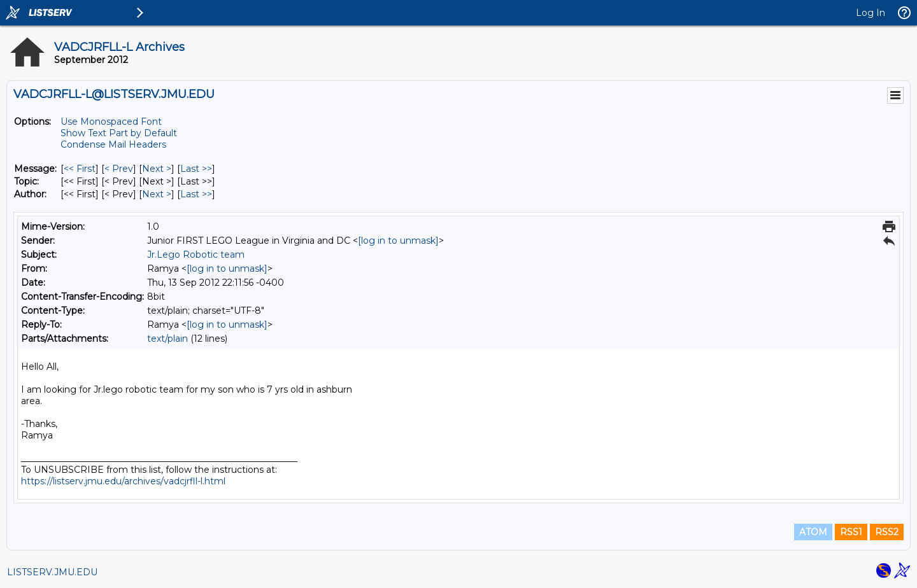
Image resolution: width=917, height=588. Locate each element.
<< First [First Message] (80, 169)
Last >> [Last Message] (196, 169)
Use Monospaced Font (111, 122)
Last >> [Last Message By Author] (196, 194)
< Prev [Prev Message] (119, 169)
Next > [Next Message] (157, 169)
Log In (871, 13)
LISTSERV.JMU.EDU (52, 572)
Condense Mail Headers (113, 144)
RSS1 (851, 532)
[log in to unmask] (398, 241)
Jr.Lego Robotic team (196, 255)
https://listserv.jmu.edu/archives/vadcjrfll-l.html (123, 481)
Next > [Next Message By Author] (157, 194)
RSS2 (887, 532)
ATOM (813, 532)
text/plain (167, 339)
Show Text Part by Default (119, 133)
